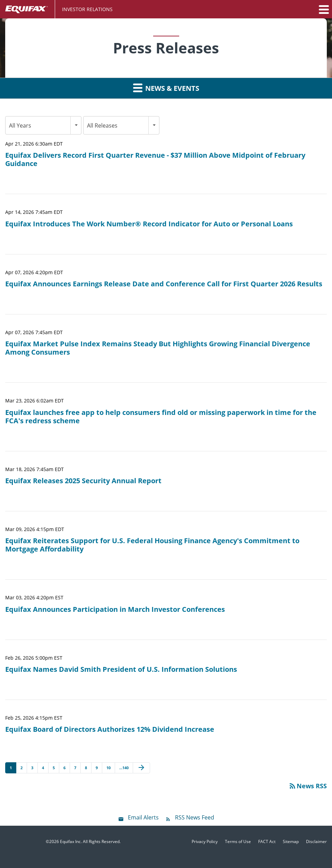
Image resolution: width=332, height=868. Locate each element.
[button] (323, 9)
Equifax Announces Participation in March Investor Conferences (115, 609)
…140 (124, 768)
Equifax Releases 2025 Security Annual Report (83, 481)
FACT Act (267, 842)
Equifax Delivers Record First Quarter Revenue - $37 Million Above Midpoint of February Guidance (155, 159)
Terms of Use (238, 842)
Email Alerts (143, 817)
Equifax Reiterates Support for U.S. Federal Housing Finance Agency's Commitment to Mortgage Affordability (152, 545)
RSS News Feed (195, 817)
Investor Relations (87, 9)
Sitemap (291, 842)
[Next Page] (141, 768)
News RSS (308, 786)
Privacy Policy (205, 842)
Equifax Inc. (71, 841)
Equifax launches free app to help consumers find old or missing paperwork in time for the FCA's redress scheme (161, 417)
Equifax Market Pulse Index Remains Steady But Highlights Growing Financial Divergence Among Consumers (158, 348)
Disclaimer (316, 842)
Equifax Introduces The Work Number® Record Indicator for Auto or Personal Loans (149, 224)
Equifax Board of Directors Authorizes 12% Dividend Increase (110, 729)
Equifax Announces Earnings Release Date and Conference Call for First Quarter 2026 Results (164, 284)
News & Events (166, 88)
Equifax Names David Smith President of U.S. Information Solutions (121, 669)
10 (108, 768)
